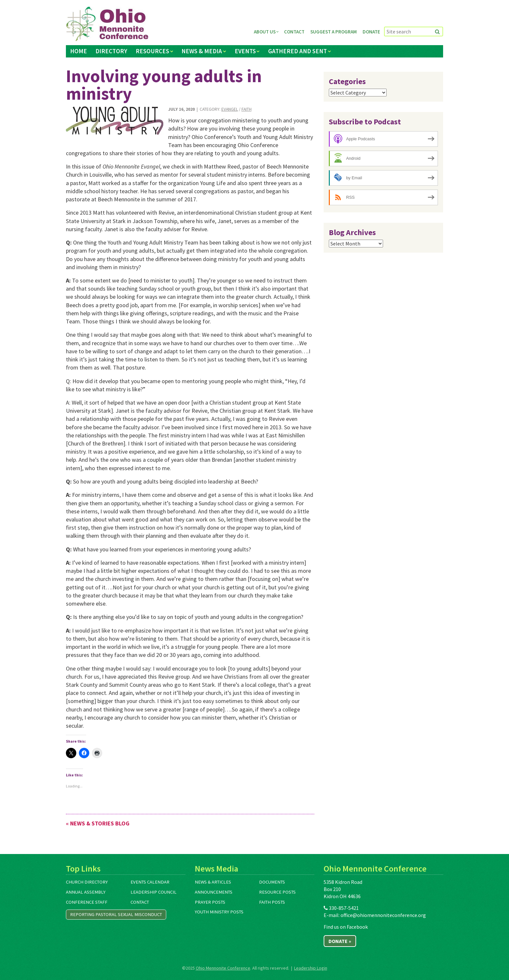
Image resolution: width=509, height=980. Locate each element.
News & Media (202, 51)
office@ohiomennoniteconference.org (383, 915)
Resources (152, 51)
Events (245, 51)
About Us (265, 32)
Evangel (230, 109)
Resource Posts (277, 892)
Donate (371, 32)
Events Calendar (150, 882)
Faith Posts (272, 902)
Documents (272, 882)
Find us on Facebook (346, 927)
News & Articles (213, 882)
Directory (111, 51)
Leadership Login (311, 968)
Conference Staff (87, 902)
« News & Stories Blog (98, 823)
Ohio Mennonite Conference (223, 968)
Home (79, 51)
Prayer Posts (210, 902)
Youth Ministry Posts (219, 912)
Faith (247, 109)
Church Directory (87, 882)
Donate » (340, 941)
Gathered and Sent (298, 51)
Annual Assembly (86, 892)
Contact (294, 32)
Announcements (214, 892)
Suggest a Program (334, 32)
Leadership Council (154, 892)
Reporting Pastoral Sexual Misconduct (116, 914)
